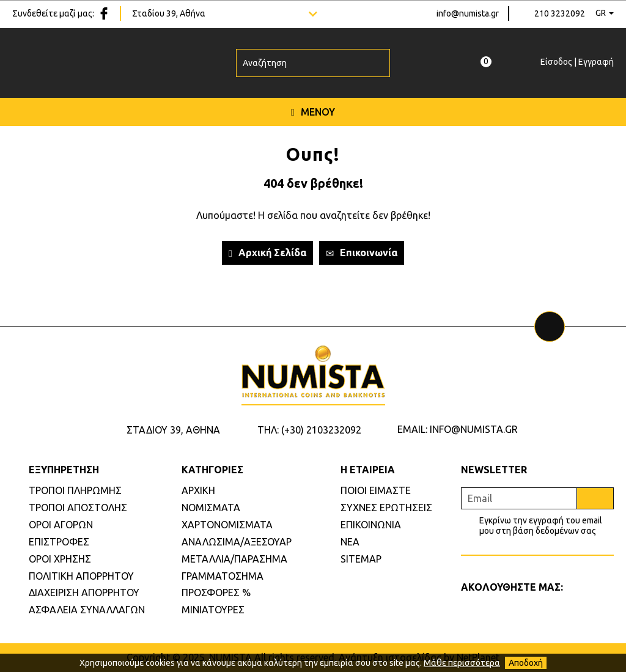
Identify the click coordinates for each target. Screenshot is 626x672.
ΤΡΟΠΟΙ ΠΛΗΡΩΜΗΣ (75, 490)
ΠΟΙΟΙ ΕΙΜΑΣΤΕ (376, 490)
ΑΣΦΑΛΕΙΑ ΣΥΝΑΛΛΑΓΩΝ (87, 610)
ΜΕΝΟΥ (313, 112)
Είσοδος (556, 62)
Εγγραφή (596, 62)
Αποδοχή (526, 663)
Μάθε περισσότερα (462, 663)
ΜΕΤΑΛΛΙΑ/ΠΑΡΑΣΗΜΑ (234, 559)
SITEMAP (361, 559)
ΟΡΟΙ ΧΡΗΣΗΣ (60, 559)
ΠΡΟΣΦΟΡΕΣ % (216, 593)
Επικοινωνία (362, 253)
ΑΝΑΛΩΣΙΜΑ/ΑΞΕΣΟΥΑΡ (237, 542)
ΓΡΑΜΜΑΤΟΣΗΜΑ (223, 576)
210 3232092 (560, 13)
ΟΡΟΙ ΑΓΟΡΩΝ (61, 525)
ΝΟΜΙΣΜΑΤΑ (211, 508)
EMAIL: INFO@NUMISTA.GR (458, 429)
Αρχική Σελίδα (267, 253)
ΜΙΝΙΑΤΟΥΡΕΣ (213, 610)
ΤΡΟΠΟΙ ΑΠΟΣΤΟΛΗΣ (78, 508)
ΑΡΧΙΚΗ (198, 490)
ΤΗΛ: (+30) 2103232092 (309, 430)
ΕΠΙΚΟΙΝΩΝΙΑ (371, 525)
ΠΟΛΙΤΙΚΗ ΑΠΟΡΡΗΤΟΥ (81, 576)
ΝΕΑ (350, 542)
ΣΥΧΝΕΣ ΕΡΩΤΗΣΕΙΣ (386, 508)
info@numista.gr (468, 13)
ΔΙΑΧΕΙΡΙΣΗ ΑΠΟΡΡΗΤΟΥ (84, 593)
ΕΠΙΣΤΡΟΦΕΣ (59, 542)
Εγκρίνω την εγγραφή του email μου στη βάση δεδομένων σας (541, 526)
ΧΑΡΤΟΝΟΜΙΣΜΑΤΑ (227, 525)
